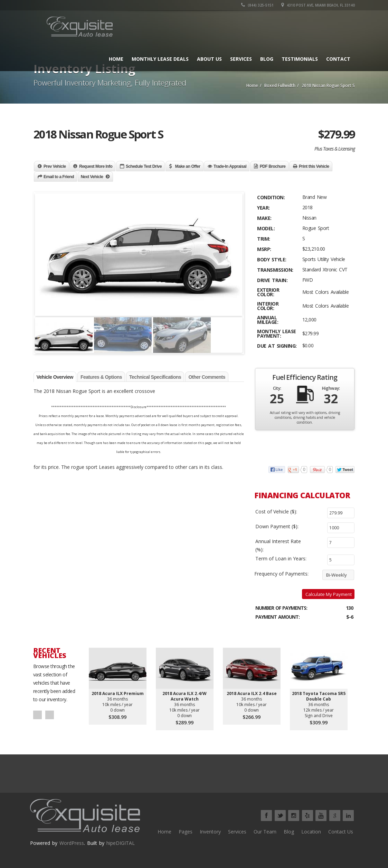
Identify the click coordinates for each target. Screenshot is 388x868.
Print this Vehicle (314, 166)
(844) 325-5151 (257, 5)
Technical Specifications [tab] (155, 377)
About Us (209, 59)
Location (311, 832)
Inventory (210, 832)
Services (241, 59)
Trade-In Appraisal (230, 166)
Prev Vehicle (55, 166)
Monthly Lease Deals (160, 59)
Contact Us (341, 832)
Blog (267, 59)
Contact (338, 59)
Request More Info (96, 166)
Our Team (265, 832)
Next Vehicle (92, 177)
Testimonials (300, 59)
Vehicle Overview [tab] (55, 377)
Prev (37, 715)
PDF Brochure (273, 166)
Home (116, 59)
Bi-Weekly (337, 575)
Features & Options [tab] (101, 377)
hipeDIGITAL (121, 843)
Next (50, 715)
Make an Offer (188, 166)
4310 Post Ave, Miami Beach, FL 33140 (318, 5)
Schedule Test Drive (144, 166)
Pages (186, 832)
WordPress (72, 843)
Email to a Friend (59, 177)
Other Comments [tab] (207, 377)
